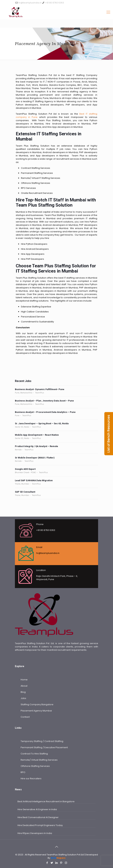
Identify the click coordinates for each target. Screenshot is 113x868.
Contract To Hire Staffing (34, 754)
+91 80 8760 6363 (55, 3)
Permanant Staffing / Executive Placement (44, 747)
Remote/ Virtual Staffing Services (39, 760)
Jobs (23, 698)
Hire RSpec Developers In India (35, 833)
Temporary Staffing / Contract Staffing (42, 741)
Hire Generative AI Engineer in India (37, 809)
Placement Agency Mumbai (36, 711)
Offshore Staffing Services (35, 766)
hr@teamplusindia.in (30, 3)
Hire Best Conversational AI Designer (38, 817)
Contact (25, 717)
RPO (23, 772)
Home (24, 680)
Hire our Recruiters (31, 779)
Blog (23, 692)
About (24, 686)
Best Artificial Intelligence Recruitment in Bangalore (46, 801)
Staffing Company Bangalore (37, 704)
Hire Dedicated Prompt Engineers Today (40, 825)
